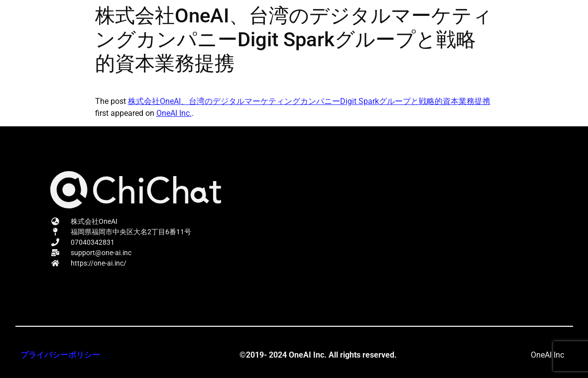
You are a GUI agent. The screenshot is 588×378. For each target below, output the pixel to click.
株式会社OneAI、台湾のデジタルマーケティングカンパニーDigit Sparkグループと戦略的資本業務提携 (309, 101)
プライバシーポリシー (60, 355)
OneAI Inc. (174, 113)
